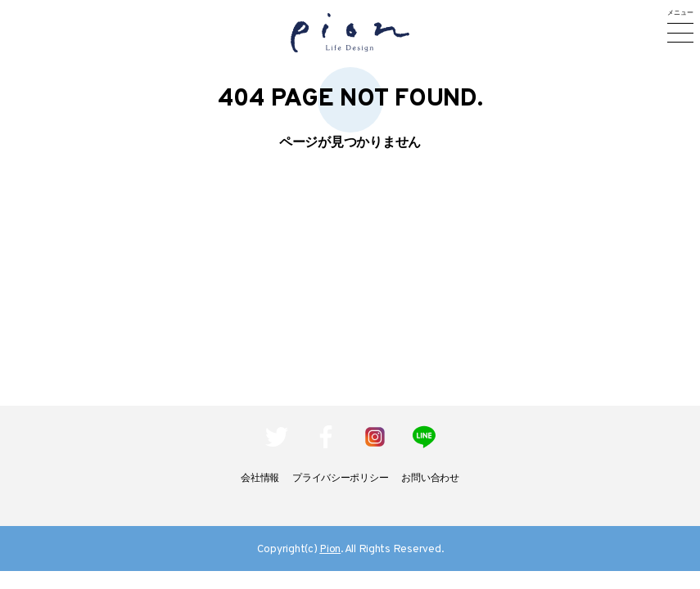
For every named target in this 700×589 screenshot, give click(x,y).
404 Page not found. (350, 99)
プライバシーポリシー (340, 479)
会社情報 (260, 479)
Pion (330, 549)
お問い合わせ (430, 479)
